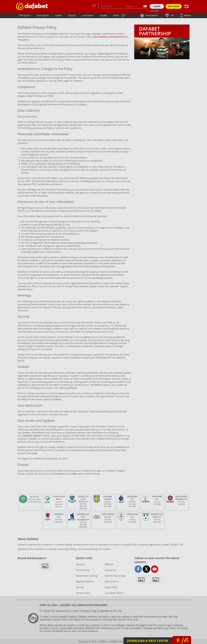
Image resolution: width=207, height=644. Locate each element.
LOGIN (157, 6)
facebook (138, 569)
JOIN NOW (174, 6)
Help (74, 474)
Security (80, 587)
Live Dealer (88, 15)
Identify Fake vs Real (115, 576)
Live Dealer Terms (114, 593)
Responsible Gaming (87, 576)
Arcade (103, 15)
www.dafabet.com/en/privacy (108, 37)
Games (72, 15)
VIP (172, 15)
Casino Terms (112, 581)
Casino (59, 15)
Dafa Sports (43, 15)
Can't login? (154, 11)
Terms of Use (83, 570)
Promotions (151, 15)
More (116, 15)
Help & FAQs (111, 587)
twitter (146, 569)
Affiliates (109, 564)
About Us (81, 564)
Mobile (187, 15)
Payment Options (85, 581)
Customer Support (31, 436)
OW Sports (25, 15)
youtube (155, 569)
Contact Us (61, 474)
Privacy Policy (83, 593)
